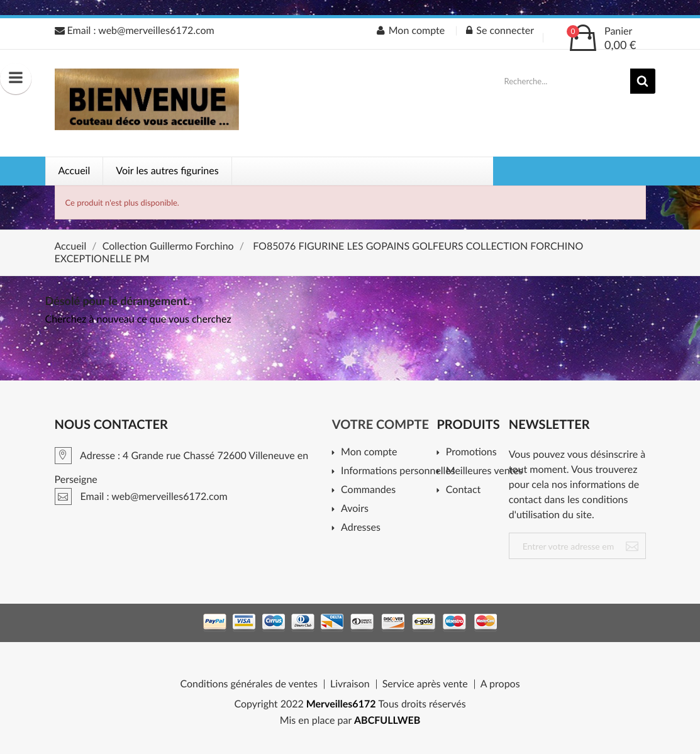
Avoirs (355, 509)
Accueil (75, 171)
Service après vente (425, 684)
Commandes (368, 490)
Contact (463, 490)
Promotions (471, 452)
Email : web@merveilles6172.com (135, 30)
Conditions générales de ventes (249, 684)
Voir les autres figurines (167, 171)
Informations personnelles (393, 471)
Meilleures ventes (482, 471)
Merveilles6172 (341, 704)
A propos (500, 684)
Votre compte (381, 424)
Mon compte (369, 452)
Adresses (361, 528)
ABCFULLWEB (387, 720)
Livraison (350, 684)
